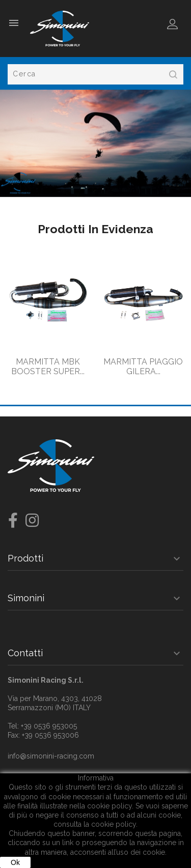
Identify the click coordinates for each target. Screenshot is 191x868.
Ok (15, 862)
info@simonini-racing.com (51, 756)
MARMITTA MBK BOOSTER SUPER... (48, 367)
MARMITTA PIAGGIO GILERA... (143, 367)
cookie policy (114, 824)
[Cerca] (95, 74)
